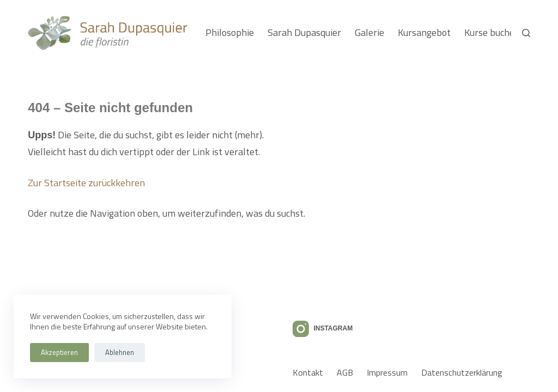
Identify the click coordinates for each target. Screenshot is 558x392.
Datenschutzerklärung (462, 373)
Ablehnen (120, 352)
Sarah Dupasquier (304, 32)
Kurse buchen (492, 32)
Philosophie (230, 32)
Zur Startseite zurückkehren (86, 183)
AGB (345, 373)
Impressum (387, 373)
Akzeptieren (59, 352)
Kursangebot (424, 32)
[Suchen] (526, 33)
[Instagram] (323, 329)
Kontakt (308, 373)
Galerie (369, 32)
